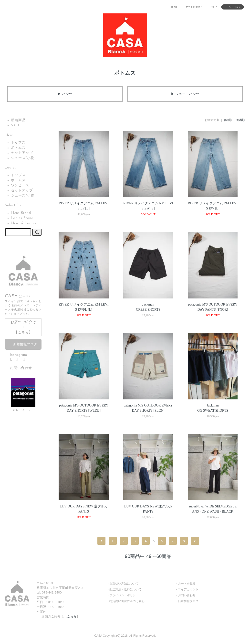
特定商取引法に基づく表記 (127, 601)
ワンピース (20, 185)
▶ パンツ (65, 94)
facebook (18, 360)
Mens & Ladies (24, 223)
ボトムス (18, 148)
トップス (18, 143)
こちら (23, 332)
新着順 (241, 120)
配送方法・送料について (125, 589)
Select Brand (16, 205)
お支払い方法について (124, 584)
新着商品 (18, 120)
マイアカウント (188, 589)
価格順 (228, 120)
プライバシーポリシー (124, 595)
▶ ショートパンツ (185, 94)
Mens (9, 135)
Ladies (10, 168)
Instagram (19, 355)
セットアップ (22, 153)
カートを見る (187, 584)
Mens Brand (21, 213)
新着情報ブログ (25, 345)
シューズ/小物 (23, 158)
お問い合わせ (21, 368)
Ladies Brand (22, 218)
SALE (16, 125)
